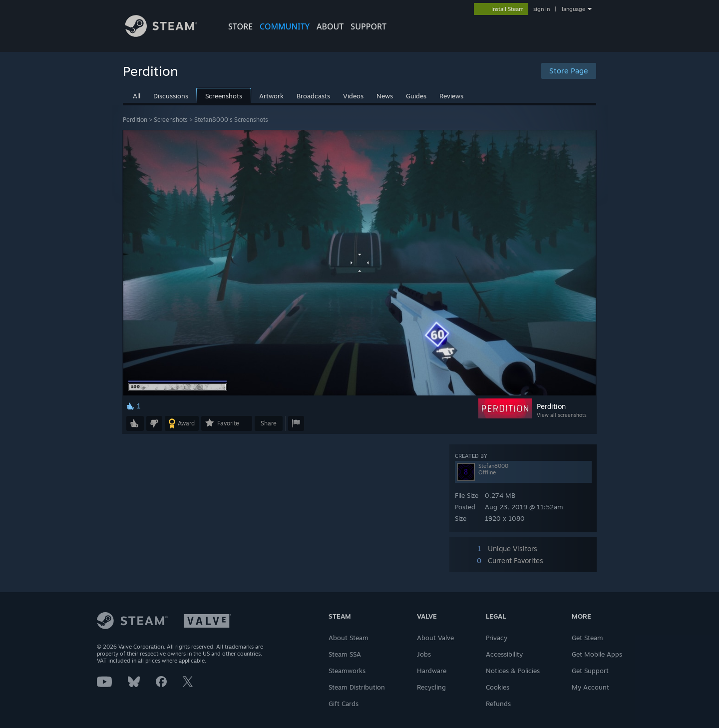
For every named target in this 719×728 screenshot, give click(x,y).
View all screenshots (562, 415)
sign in (541, 9)
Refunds (498, 704)
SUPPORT (368, 26)
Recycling (431, 687)
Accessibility (504, 654)
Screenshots (171, 120)
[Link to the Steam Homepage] (169, 34)
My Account (590, 687)
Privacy (497, 638)
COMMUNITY (285, 26)
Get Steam (587, 638)
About (330, 26)
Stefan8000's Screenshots (231, 120)
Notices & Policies (513, 671)
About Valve (435, 638)
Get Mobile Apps (597, 654)
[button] (135, 423)
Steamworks (347, 671)
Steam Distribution (357, 687)
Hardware (432, 671)
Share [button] (269, 423)
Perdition (135, 120)
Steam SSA (345, 654)
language (573, 9)
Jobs (424, 654)
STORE (240, 26)
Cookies (498, 687)
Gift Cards (344, 704)
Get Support (590, 671)
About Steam (349, 638)
